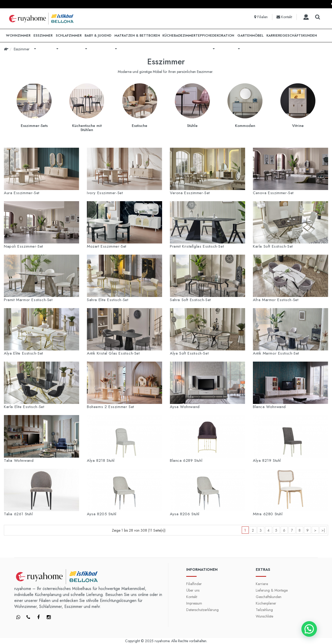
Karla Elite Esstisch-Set (24, 407)
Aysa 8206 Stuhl (185, 514)
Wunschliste (264, 616)
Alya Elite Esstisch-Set (23, 353)
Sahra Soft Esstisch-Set (190, 300)
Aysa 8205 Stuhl (102, 514)
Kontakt (192, 597)
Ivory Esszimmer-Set (105, 193)
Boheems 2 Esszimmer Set (110, 407)
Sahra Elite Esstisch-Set (108, 300)
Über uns (193, 590)
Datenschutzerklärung (202, 610)
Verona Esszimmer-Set (190, 193)
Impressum (194, 603)
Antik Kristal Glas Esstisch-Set (113, 353)
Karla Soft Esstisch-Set (273, 246)
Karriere (262, 584)
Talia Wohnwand (19, 460)
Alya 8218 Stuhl (101, 460)
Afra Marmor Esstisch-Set (276, 300)
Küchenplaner (266, 603)
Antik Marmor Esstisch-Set (276, 353)
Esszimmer (22, 49)
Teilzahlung (264, 610)
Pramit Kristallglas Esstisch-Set (197, 246)
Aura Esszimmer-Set (22, 193)
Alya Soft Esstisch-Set (189, 353)
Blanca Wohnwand (269, 407)
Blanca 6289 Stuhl (186, 460)
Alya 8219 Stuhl (267, 460)
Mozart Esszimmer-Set (107, 246)
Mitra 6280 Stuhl (268, 514)
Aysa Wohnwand (185, 407)
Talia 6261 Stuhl (18, 514)
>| (323, 530)
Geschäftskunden (269, 597)
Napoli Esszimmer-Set (23, 246)
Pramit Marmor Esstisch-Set (28, 300)
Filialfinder (194, 584)
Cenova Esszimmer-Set (273, 193)
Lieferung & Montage (272, 590)
